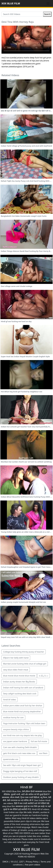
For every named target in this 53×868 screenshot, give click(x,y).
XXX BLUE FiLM (11, 3)
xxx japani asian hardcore (15, 741)
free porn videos (32, 865)
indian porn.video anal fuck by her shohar (23, 706)
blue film (47, 791)
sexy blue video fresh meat (16, 670)
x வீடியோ (43, 676)
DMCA (5, 862)
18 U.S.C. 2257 (17, 862)
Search (47, 14)
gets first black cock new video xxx (19, 753)
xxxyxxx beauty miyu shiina (16, 729)
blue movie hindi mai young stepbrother (22, 711)
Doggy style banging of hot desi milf (20, 771)
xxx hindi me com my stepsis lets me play (22, 735)
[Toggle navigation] (48, 3)
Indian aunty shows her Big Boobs (19, 682)
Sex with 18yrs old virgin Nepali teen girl (22, 765)
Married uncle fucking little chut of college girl (25, 664)
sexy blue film (9, 806)
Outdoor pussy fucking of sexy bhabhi (21, 777)
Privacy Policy (32, 862)
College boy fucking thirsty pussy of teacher (24, 652)
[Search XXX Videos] (22, 14)
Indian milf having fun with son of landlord (23, 688)
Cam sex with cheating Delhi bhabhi (20, 747)
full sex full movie (39, 741)
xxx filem (43, 753)
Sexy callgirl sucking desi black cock (20, 694)
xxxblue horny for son (13, 717)
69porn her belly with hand (16, 658)
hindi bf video (9, 700)
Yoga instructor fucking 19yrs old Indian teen (24, 723)
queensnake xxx (11, 759)
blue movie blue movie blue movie (19, 676)
